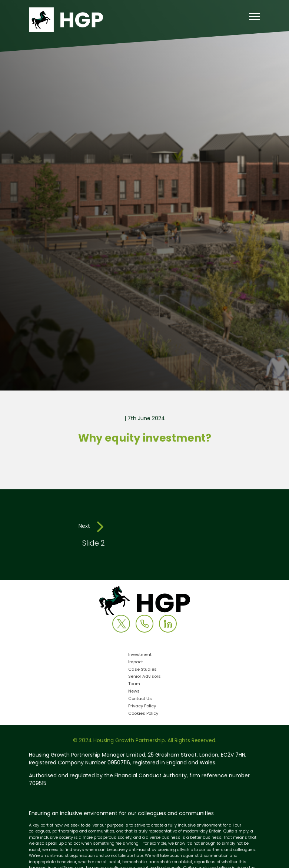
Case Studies (142, 670)
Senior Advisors (144, 677)
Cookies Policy (143, 714)
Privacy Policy (142, 706)
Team (134, 684)
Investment (140, 655)
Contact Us (140, 699)
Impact (136, 662)
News (134, 692)
